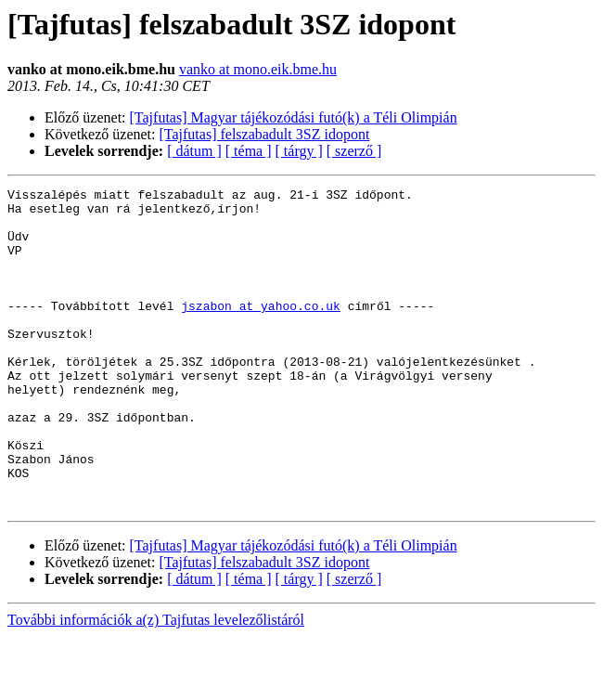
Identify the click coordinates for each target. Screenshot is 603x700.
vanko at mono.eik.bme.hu (258, 69)
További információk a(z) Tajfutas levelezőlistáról (156, 684)
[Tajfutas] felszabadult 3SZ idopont (265, 134)
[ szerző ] (354, 151)
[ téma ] (249, 151)
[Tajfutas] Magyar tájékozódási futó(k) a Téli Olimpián (294, 117)
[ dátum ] (194, 151)
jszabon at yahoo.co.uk (261, 331)
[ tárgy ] (299, 151)
